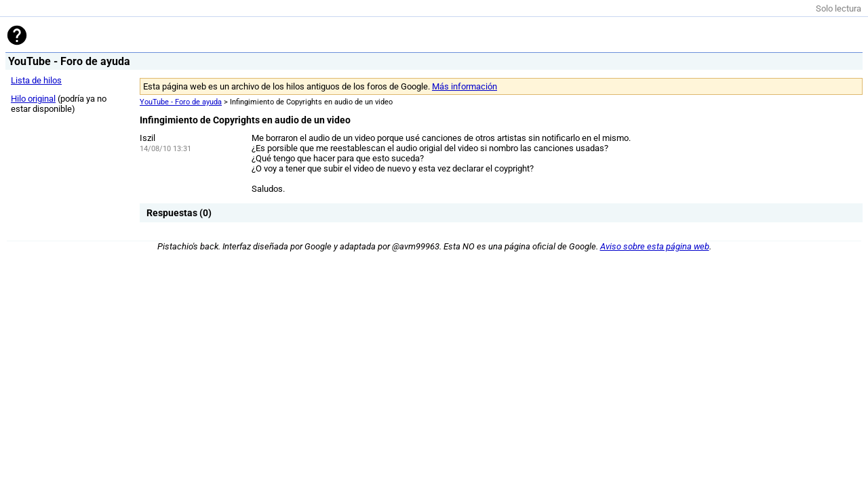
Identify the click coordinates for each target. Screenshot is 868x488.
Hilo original (33, 99)
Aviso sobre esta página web (655, 246)
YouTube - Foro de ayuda (181, 102)
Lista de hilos (36, 80)
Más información (465, 86)
